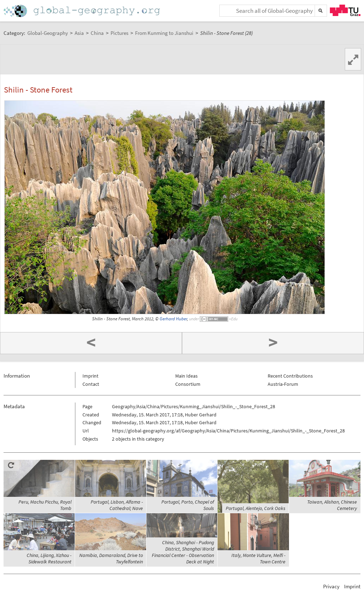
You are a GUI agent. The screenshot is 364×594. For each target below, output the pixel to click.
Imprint (90, 376)
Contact (91, 384)
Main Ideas (186, 376)
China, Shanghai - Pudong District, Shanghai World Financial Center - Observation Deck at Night (183, 552)
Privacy (331, 586)
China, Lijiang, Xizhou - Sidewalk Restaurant (49, 558)
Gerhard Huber (173, 319)
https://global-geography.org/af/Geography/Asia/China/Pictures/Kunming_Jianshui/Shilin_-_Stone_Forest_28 (228, 431)
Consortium (188, 384)
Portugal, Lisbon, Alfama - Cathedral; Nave (117, 505)
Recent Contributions (290, 376)
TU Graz (345, 10)
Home (82, 11)
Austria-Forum (283, 384)
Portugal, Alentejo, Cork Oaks (256, 508)
